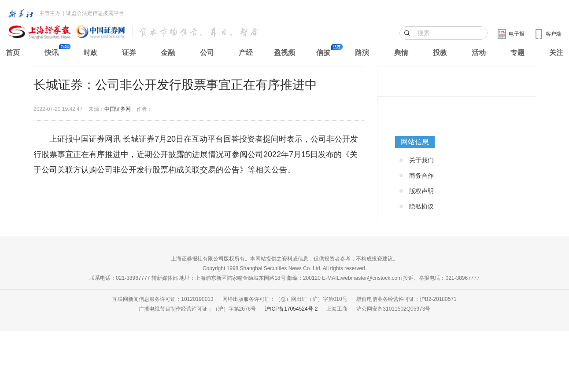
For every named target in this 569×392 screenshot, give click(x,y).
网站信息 (415, 142)
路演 (362, 53)
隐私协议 (421, 206)
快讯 (52, 53)
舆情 (401, 53)
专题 (517, 53)
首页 (13, 53)
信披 (323, 53)
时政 (90, 53)
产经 (246, 53)
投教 (440, 53)
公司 (207, 53)
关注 (556, 53)
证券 (129, 53)
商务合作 (421, 176)
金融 (168, 53)
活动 (479, 53)
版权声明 (421, 191)
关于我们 (421, 160)
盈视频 (284, 53)
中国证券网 (118, 109)
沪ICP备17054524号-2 (291, 309)
